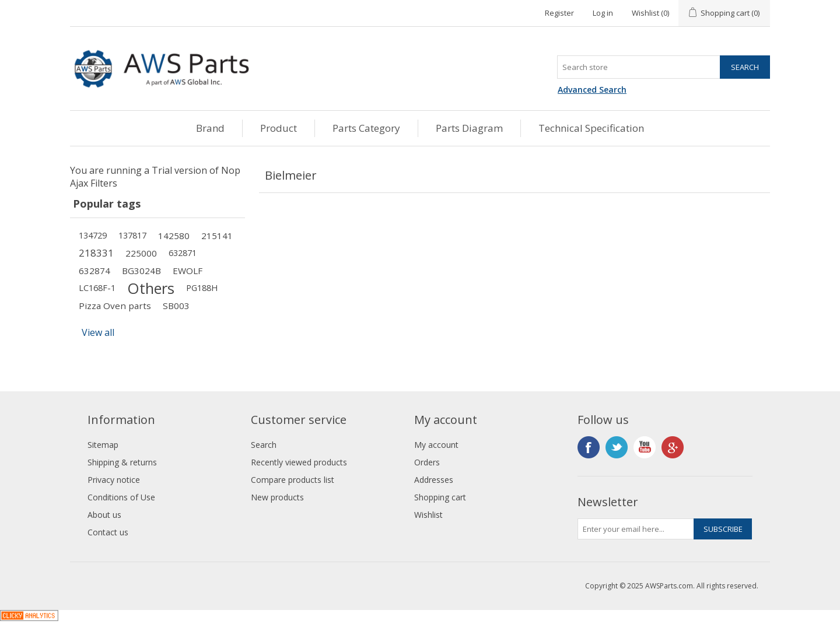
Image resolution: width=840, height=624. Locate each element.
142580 (174, 236)
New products (277, 497)
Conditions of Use (121, 497)
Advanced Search (592, 90)
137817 (132, 235)
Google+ (673, 447)
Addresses (434, 480)
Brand (210, 128)
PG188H (202, 288)
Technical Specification (591, 128)
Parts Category (366, 128)
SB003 (176, 306)
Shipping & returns (122, 462)
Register (559, 13)
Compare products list (293, 480)
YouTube (645, 447)
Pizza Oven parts (115, 306)
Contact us (108, 532)
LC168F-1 (97, 288)
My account (436, 445)
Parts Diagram (469, 128)
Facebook (589, 447)
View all (98, 332)
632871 (183, 253)
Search (264, 445)
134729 (93, 235)
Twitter (617, 447)
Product (279, 128)
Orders (427, 462)
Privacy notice (114, 480)
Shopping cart (440, 497)
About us (104, 515)
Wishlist (428, 515)
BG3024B (141, 271)
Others (151, 288)
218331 (96, 253)
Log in (603, 13)
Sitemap (103, 445)
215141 (217, 236)
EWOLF (188, 271)
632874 (94, 271)
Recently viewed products (299, 462)
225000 (141, 253)
